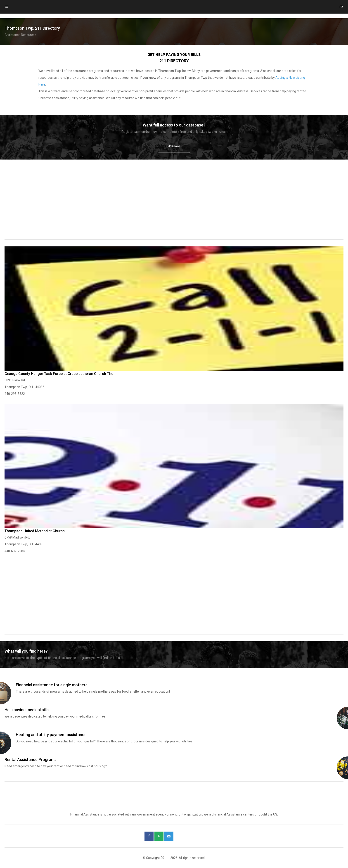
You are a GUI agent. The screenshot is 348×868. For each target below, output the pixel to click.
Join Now (174, 146)
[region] (174, 203)
